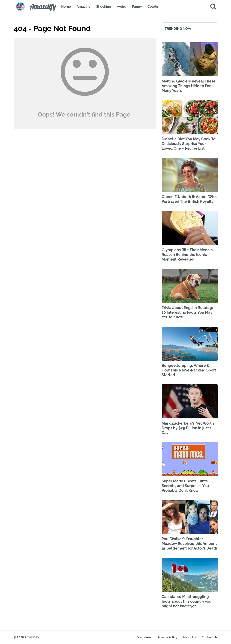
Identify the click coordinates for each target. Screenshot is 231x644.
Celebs (153, 6)
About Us (189, 637)
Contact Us (209, 637)
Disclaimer (144, 637)
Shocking (104, 6)
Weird (121, 6)
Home (66, 6)
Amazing (84, 6)
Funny (137, 6)
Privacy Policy (167, 637)
